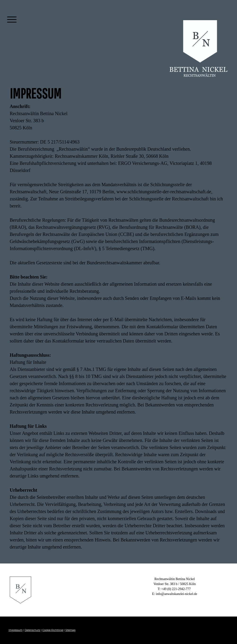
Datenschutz (32, 630)
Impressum (15, 630)
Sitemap (70, 630)
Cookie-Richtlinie (53, 630)
